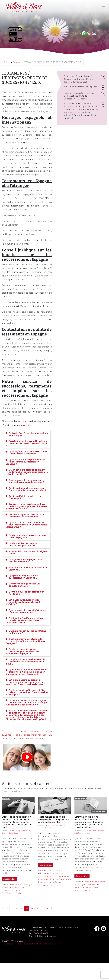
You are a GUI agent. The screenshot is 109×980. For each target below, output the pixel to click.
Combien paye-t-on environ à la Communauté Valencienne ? (26, 516)
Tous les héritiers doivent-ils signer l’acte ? (28, 553)
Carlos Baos (13, 833)
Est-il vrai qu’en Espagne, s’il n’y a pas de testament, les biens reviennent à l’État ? (25, 620)
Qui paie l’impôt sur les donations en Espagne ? (27, 632)
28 (32, 909)
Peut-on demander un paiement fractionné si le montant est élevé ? (28, 489)
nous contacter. (27, 425)
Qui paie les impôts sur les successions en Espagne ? (23, 577)
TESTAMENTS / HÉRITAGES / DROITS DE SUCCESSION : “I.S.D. (15, 890)
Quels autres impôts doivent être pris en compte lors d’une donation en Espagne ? (27, 692)
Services (17, 62)
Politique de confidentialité (29, 944)
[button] (27, 434)
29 (37, 909)
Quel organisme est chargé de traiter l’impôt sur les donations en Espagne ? (26, 641)
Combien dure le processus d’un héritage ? (27, 593)
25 (16, 909)
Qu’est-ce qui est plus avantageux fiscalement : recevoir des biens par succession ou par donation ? (27, 703)
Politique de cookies (54, 944)
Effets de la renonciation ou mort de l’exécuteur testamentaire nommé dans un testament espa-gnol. (17, 822)
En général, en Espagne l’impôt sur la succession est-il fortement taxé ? (26, 443)
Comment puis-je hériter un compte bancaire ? (24, 585)
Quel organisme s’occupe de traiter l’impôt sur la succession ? (28, 453)
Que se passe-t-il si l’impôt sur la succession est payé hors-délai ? (27, 481)
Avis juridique (8, 944)
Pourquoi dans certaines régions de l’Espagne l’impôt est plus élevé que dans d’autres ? (26, 506)
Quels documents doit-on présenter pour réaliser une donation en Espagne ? (22, 651)
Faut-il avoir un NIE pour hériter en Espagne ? (28, 569)
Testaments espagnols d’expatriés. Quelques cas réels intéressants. (53, 819)
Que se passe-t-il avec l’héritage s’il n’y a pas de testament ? (28, 611)
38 (47, 909)
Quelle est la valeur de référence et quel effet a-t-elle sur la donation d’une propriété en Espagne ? (26, 672)
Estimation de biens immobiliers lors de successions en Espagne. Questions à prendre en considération (89, 822)
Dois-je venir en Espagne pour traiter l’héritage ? (25, 561)
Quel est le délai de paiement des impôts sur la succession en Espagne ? (26, 462)
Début (7, 62)
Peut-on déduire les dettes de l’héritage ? (25, 497)
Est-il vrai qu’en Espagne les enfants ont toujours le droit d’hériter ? (23, 602)
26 (21, 909)
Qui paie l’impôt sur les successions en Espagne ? (28, 434)
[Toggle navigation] (104, 7)
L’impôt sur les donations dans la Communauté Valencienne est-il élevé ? (25, 662)
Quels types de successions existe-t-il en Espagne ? (28, 536)
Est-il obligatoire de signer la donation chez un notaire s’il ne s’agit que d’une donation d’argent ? (26, 682)
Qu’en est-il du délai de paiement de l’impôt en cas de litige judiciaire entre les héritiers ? (27, 472)
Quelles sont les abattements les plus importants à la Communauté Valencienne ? (26, 525)
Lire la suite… (9, 879)
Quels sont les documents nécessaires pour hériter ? (23, 544)
